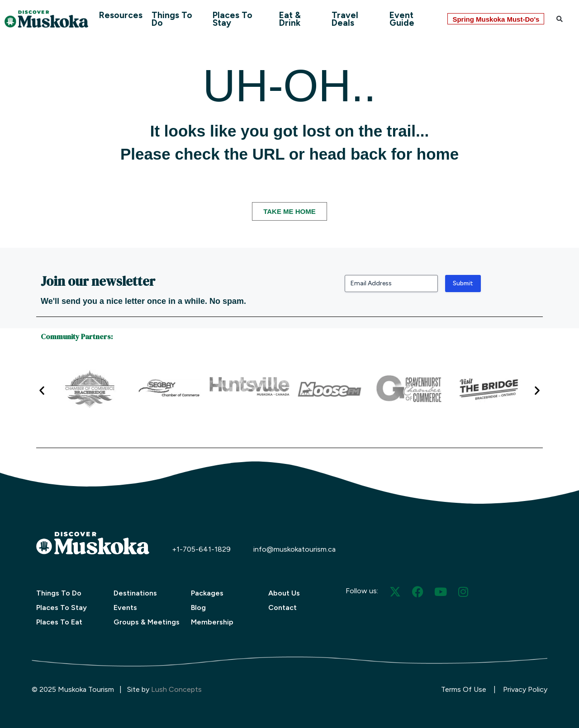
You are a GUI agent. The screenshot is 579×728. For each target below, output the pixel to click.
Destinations (135, 593)
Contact (282, 607)
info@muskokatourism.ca (294, 549)
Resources (121, 15)
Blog (198, 607)
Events (125, 607)
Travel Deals (345, 19)
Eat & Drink (290, 19)
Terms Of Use (464, 689)
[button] (560, 19)
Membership (212, 622)
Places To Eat (59, 622)
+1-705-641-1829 (201, 549)
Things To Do (172, 19)
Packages (207, 593)
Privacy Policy (525, 689)
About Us (284, 593)
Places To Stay (233, 19)
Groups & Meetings (147, 622)
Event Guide (402, 19)
